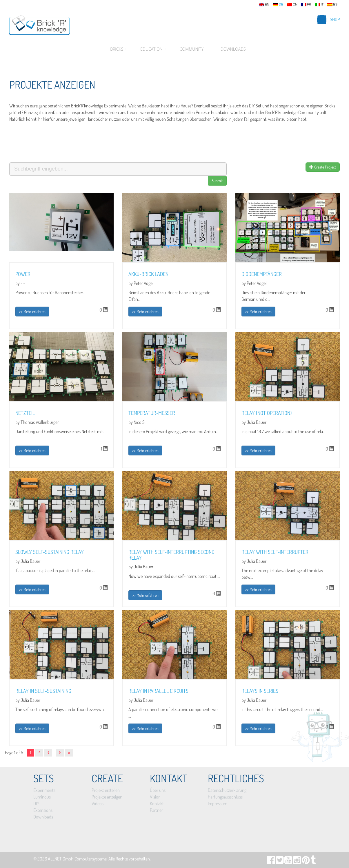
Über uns (158, 790)
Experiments (44, 790)
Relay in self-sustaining (43, 691)
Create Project (323, 167)
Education (153, 49)
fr (306, 5)
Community (193, 49)
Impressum (218, 803)
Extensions (43, 810)
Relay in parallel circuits (158, 691)
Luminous (42, 797)
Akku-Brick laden (148, 274)
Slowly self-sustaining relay (50, 552)
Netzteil (25, 413)
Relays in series (260, 691)
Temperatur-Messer (152, 413)
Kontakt (157, 803)
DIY (36, 803)
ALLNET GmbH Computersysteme (77, 859)
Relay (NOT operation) (267, 413)
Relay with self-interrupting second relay (171, 555)
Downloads (233, 49)
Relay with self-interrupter (275, 552)
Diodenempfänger (262, 274)
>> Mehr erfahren (32, 311)
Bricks (119, 49)
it (319, 5)
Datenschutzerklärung (227, 790)
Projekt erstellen (106, 790)
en (264, 5)
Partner (156, 810)
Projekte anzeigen (107, 797)
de (278, 5)
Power (23, 274)
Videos (98, 803)
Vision (155, 797)
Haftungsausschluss (225, 797)
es (332, 5)
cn (292, 5)
